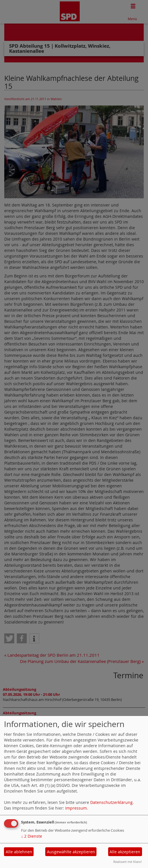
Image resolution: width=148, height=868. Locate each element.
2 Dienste (32, 836)
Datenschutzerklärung (111, 802)
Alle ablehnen (19, 852)
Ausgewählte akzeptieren (71, 852)
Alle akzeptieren (125, 852)
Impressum (76, 808)
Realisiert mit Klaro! (128, 862)
